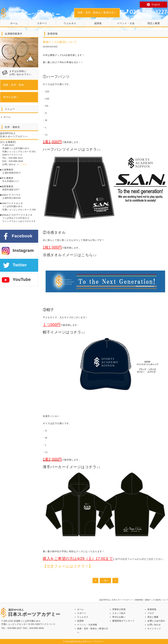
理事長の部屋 (119, 609)
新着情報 (152, 609)
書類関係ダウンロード (123, 621)
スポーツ (42, 23)
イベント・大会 (126, 23)
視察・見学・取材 (14, 85)
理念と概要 (154, 23)
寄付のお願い (11, 97)
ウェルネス (70, 23)
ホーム (14, 23)
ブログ (151, 613)
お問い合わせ (154, 625)
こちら (24, 164)
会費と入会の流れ (156, 621)
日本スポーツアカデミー (34, 13)
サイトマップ (154, 629)
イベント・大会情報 (87, 625)
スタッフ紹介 (119, 613)
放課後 (98, 23)
